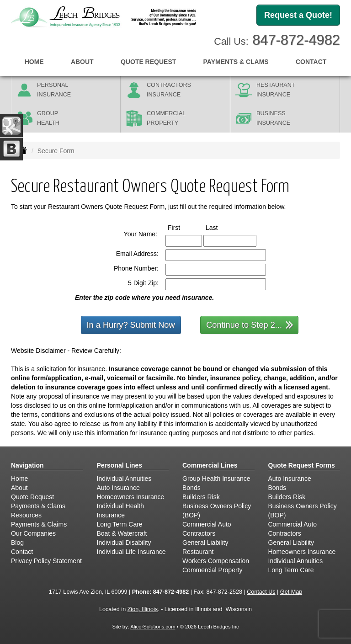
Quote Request (32, 497)
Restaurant (198, 552)
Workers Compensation (216, 561)
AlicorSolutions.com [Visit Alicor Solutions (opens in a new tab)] (153, 627)
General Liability (205, 543)
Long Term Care (120, 524)
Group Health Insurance (216, 479)
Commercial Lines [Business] (210, 465)
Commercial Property (212, 570)
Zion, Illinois (143, 609)
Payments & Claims (39, 524)
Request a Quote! (298, 15)
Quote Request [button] (148, 62)
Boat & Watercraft (122, 533)
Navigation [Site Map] (27, 465)
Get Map (291, 592)
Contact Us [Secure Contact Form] (261, 592)
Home (34, 62)
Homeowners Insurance (131, 497)
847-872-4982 (296, 40)
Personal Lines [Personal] (120, 465)
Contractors (199, 533)
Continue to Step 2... (250, 324)
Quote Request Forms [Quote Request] (302, 465)
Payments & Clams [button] (236, 62)
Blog (17, 543)
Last (220, 227)
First (182, 227)
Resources (26, 515)
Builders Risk (201, 497)
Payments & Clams (38, 506)
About (82, 62)
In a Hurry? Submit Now (131, 325)
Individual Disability (124, 543)
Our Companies (33, 533)
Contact (311, 62)
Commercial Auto (207, 524)
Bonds (191, 488)
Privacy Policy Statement (46, 561)
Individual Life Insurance (131, 552)
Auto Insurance (118, 488)
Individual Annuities (124, 479)
